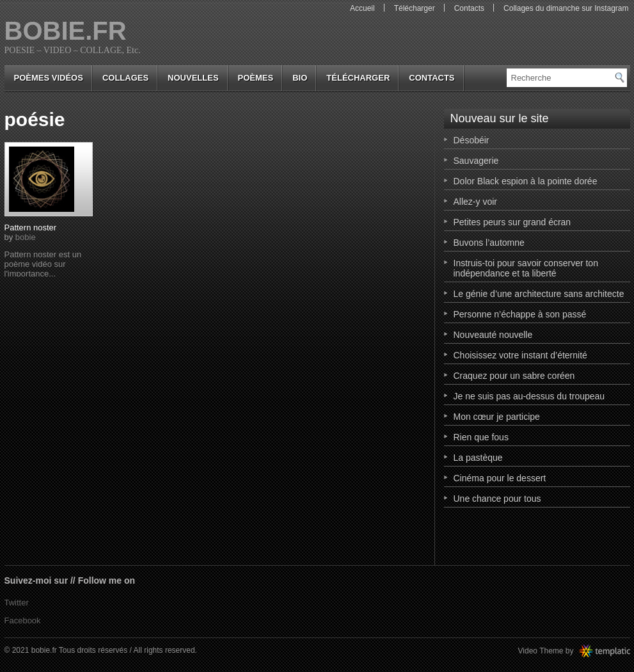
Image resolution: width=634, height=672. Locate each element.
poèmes (256, 78)
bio (300, 78)
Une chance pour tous (497, 499)
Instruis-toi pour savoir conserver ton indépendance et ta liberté (526, 268)
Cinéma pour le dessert (500, 478)
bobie (26, 237)
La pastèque (478, 458)
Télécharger (415, 8)
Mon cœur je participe (497, 417)
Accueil (362, 8)
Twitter (17, 603)
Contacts (469, 8)
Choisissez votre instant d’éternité (520, 355)
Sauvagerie (476, 161)
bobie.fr (66, 31)
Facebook (23, 620)
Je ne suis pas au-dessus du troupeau (529, 396)
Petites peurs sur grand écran (512, 222)
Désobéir (472, 140)
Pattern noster (31, 228)
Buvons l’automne (489, 243)
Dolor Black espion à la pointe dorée (526, 181)
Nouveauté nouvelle (493, 335)
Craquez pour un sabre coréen (514, 376)
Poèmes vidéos (49, 78)
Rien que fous (481, 437)
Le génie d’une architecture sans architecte (539, 294)
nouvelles (193, 78)
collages (125, 78)
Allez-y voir (475, 202)
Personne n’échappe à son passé (520, 314)
